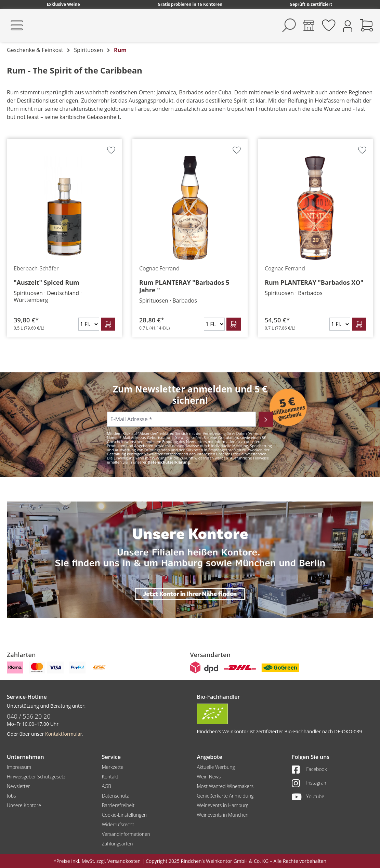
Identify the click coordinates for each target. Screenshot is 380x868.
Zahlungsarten (117, 844)
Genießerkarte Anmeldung (225, 796)
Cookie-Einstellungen (124, 815)
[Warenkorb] (367, 25)
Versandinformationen (126, 834)
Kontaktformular (64, 734)
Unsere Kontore (24, 805)
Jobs (11, 796)
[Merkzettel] (329, 25)
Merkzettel (113, 767)
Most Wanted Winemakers (225, 786)
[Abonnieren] (266, 419)
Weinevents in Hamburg (223, 805)
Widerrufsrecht (118, 824)
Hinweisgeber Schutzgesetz (36, 777)
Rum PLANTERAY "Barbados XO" (314, 282)
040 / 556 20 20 (29, 716)
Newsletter (18, 786)
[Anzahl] (89, 324)
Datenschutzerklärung (169, 462)
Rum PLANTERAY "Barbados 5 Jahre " (184, 286)
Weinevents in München (223, 815)
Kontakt (110, 777)
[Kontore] (309, 25)
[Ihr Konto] (348, 25)
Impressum (19, 767)
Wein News (209, 777)
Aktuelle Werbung (216, 767)
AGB (107, 786)
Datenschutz (115, 796)
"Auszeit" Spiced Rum (47, 282)
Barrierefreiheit (118, 805)
